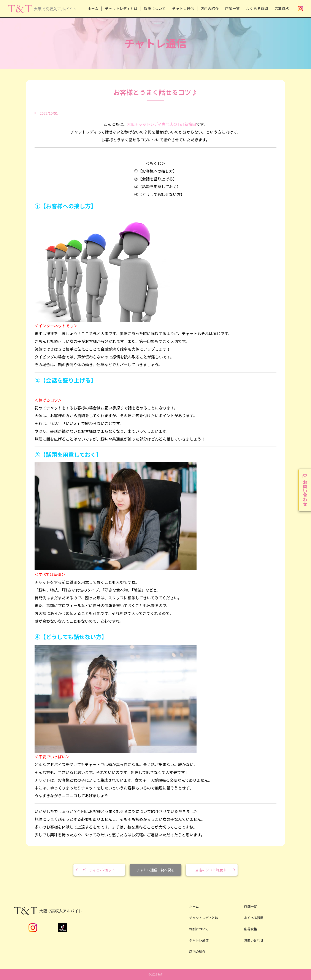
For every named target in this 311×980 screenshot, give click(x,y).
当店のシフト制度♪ (211, 870)
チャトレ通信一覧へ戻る (155, 870)
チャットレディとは (119, 9)
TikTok (63, 928)
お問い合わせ (254, 940)
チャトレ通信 (182, 9)
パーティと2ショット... (100, 870)
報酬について (153, 9)
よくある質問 (257, 9)
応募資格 (282, 9)
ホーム (91, 9)
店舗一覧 (232, 9)
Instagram (300, 9)
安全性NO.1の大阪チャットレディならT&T (42, 13)
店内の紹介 (209, 9)
